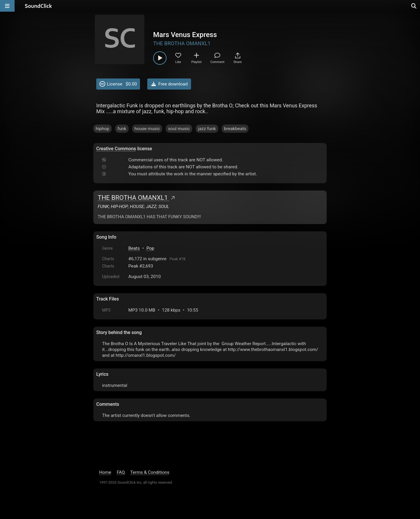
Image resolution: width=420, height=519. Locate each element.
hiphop (103, 129)
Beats (134, 248)
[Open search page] (414, 6)
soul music (179, 129)
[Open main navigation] (7, 6)
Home (105, 472)
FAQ (121, 472)
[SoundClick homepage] (38, 6)
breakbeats (235, 129)
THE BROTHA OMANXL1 (182, 43)
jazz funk (207, 129)
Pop (150, 248)
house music (147, 129)
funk (122, 129)
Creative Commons (116, 149)
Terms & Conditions (150, 472)
